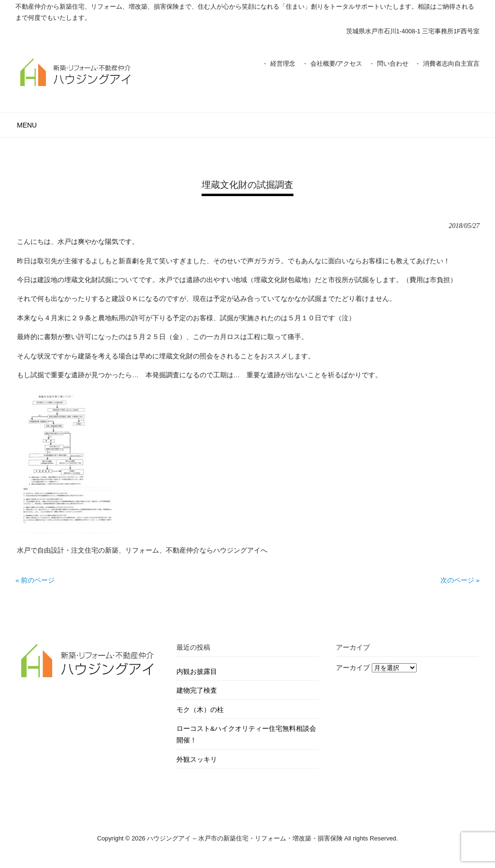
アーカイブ (353, 668)
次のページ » (460, 580)
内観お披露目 (197, 672)
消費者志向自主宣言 (451, 64)
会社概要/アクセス (336, 64)
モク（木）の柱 (200, 710)
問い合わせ (393, 64)
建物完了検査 (197, 690)
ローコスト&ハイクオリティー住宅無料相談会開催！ (246, 734)
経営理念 (283, 64)
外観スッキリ (197, 760)
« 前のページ (35, 580)
